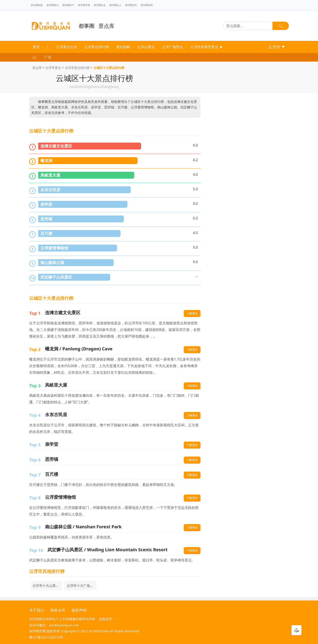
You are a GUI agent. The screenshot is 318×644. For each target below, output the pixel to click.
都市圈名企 (100, 5)
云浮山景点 (146, 47)
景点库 (37, 68)
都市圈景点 (53, 5)
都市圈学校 (84, 5)
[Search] (248, 26)
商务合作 (58, 610)
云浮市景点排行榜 (77, 68)
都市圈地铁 (37, 5)
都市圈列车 (131, 5)
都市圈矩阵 (147, 5)
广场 (48, 57)
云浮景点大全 (66, 47)
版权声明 (79, 610)
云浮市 (277, 47)
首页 (36, 47)
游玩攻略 (123, 47)
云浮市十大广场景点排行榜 (82, 585)
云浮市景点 (53, 68)
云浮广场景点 (172, 47)
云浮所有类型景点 (206, 47)
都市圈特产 (68, 5)
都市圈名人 (115, 5)
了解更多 (192, 313)
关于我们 (37, 610)
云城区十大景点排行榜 (109, 68)
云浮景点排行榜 (97, 47)
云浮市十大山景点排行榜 (47, 585)
